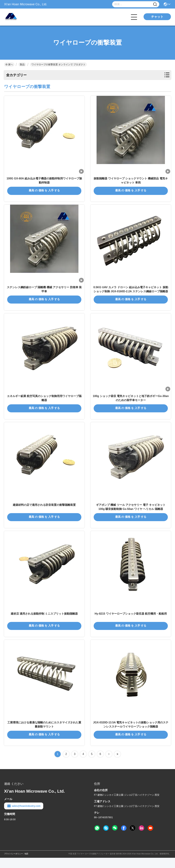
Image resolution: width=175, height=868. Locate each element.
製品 (22, 64)
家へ (9, 64)
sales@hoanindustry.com (24, 816)
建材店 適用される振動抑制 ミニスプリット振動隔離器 (44, 622)
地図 (26, 864)
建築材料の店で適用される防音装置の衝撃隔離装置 (44, 512)
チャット (157, 17)
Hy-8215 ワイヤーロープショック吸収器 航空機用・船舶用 (131, 622)
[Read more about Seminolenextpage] (109, 764)
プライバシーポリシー (14, 864)
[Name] (155, 4)
